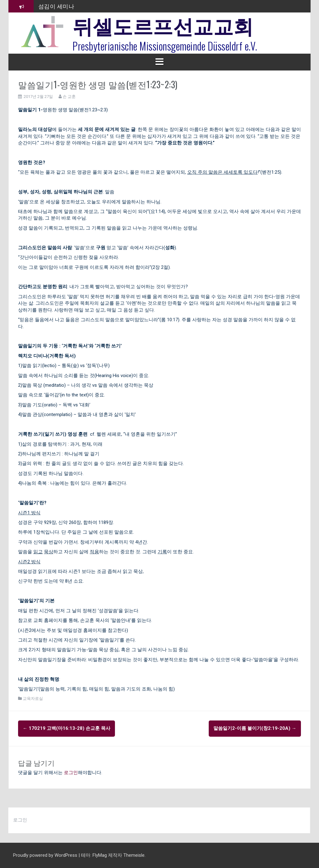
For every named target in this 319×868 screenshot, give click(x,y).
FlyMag (100, 855)
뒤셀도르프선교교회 (163, 25)
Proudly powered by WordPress (46, 855)
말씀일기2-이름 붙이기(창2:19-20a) (255, 728)
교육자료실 (33, 698)
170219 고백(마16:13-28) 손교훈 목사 (67, 728)
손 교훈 (69, 97)
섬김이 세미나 (56, 6)
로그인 (71, 773)
